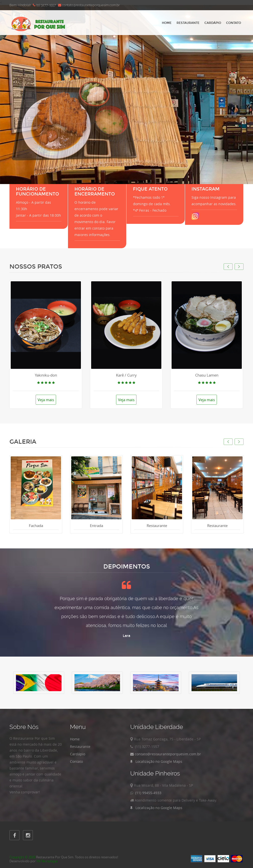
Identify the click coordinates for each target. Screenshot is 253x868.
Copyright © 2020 (22, 857)
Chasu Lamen (207, 375)
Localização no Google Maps (156, 761)
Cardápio (213, 23)
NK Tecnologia (47, 861)
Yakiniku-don (46, 375)
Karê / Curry (126, 375)
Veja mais (46, 400)
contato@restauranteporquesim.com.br (166, 754)
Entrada (96, 526)
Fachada (36, 526)
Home (167, 23)
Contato (234, 23)
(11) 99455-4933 (147, 793)
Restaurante (188, 23)
